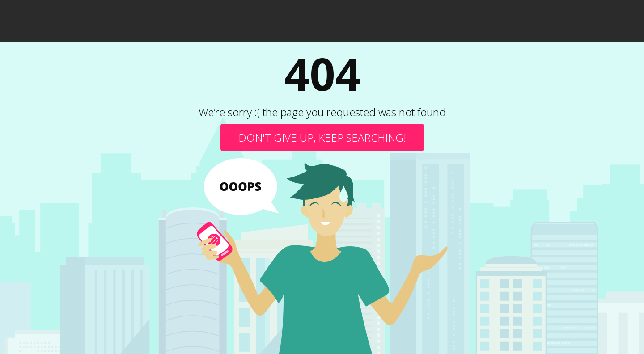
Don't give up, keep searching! (322, 137)
